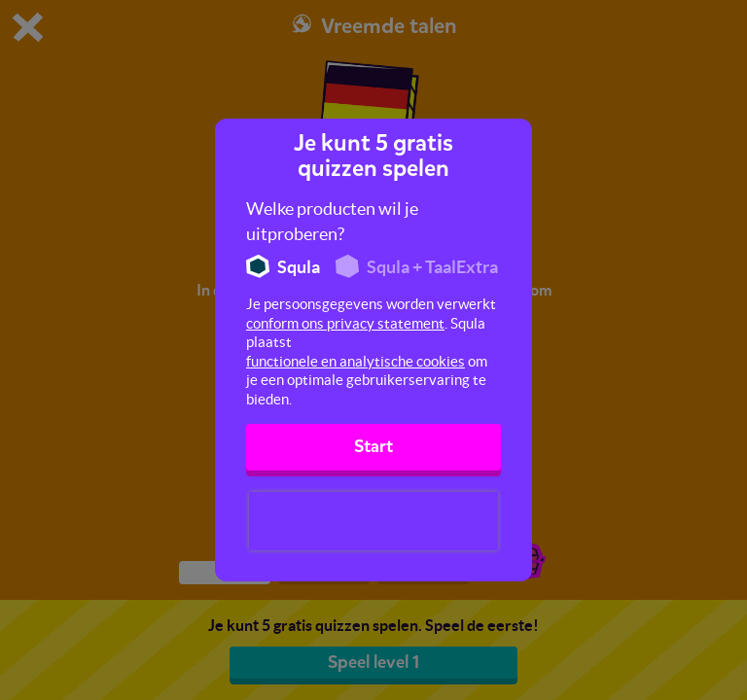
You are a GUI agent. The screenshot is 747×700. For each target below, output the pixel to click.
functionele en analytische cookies (356, 361)
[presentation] (373, 521)
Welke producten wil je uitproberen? (332, 221)
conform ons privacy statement (345, 323)
